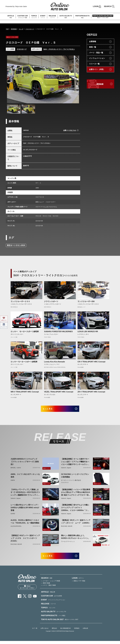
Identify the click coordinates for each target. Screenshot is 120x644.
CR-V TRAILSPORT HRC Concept (91, 362)
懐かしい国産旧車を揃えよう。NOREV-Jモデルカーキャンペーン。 (75, 538)
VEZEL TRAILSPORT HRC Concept (59, 392)
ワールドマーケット (68, 543)
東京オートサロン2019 (16, 245)
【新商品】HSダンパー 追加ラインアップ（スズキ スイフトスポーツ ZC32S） (25, 540)
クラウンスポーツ (51, 301)
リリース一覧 (94, 64)
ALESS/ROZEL (16, 528)
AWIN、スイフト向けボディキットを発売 (25, 477)
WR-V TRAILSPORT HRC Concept (25, 392)
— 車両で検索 (46, 586)
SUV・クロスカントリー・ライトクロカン (59, 49)
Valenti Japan (66, 469)
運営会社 (54, 631)
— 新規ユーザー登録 (79, 584)
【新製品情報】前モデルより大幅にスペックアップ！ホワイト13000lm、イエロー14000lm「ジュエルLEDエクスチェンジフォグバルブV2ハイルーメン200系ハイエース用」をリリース (75, 509)
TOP (7, 29)
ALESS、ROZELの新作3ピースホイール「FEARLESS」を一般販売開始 (25, 523)
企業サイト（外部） (97, 69)
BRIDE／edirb (16, 469)
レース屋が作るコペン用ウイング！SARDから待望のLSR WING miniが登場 (25, 509)
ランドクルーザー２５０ (20, 301)
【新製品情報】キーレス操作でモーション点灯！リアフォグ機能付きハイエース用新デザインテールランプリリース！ (75, 463)
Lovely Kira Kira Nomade (54, 362)
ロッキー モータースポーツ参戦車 (25, 332)
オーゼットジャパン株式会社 (71, 482)
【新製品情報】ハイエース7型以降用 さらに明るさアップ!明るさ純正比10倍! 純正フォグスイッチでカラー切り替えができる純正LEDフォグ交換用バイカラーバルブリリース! (76, 494)
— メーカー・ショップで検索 (51, 584)
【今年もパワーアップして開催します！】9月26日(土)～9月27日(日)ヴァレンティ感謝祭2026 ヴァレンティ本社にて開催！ (25, 494)
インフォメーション (97, 58)
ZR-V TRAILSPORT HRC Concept (91, 392)
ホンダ (21, 29)
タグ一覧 (35, 631)
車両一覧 (93, 47)
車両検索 (14, 29)
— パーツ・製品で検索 (48, 588)
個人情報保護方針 (66, 631)
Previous (11, 79)
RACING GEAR (67, 528)
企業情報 (93, 42)
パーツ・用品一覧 (96, 53)
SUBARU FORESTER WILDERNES (58, 332)
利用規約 (77, 631)
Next (75, 79)
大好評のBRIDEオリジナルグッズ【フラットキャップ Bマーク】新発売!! (25, 463)
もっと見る (50, 409)
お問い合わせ (45, 631)
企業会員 (85, 631)
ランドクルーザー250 (86, 301)
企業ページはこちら (70, 130)
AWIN (13, 482)
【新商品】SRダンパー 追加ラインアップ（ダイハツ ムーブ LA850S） (76, 523)
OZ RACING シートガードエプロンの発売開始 (75, 477)
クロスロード (30, 29)
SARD (13, 515)
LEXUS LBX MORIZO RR (88, 332)
